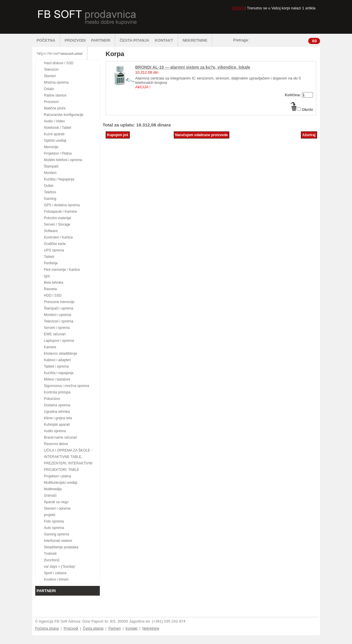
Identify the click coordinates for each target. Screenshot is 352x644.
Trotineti (50, 554)
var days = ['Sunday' (60, 567)
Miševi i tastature (57, 379)
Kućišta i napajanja (59, 373)
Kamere (50, 347)
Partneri (114, 628)
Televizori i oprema (59, 321)
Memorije (51, 147)
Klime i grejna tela (58, 418)
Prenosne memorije (59, 302)
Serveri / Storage (57, 224)
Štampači (51, 166)
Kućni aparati (54, 134)
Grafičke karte (55, 244)
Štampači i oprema (59, 308)
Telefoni (50, 192)
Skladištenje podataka (61, 547)
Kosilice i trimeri (56, 579)
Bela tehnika (54, 283)
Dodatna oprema (57, 405)
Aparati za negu (56, 502)
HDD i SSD (53, 295)
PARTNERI (103, 40)
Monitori (50, 173)
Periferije (51, 263)
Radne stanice (55, 95)
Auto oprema (54, 528)
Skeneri (50, 76)
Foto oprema (54, 521)
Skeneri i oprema (57, 508)
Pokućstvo (52, 399)
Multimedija (53, 489)
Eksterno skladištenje (61, 354)
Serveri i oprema (57, 328)
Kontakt (131, 628)
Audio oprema (55, 431)
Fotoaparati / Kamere (61, 212)
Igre (47, 276)
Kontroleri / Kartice (59, 237)
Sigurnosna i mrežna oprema (67, 386)
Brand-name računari (61, 437)
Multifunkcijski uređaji (61, 483)
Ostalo (49, 89)
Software (51, 231)
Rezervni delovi (56, 444)
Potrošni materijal (58, 218)
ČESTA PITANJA (135, 40)
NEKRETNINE (198, 40)
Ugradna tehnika (57, 412)
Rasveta (50, 289)
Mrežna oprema (56, 82)
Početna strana (47, 628)
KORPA (239, 8)
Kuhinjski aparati (57, 425)
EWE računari (55, 334)
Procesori (52, 102)
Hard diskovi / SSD (59, 63)
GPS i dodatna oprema (62, 205)
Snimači (50, 496)
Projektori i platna (58, 476)
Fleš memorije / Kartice (62, 270)
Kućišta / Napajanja (59, 179)
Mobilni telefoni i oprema (63, 160)
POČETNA (49, 40)
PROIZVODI (75, 40)
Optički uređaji (55, 141)
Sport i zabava (55, 573)
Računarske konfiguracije (64, 115)
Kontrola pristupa (57, 392)
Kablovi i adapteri (58, 360)
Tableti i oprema (57, 366)
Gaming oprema (57, 534)
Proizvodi (71, 628)
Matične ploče (55, 108)
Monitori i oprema (58, 315)
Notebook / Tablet (58, 128)
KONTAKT (166, 40)
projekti (50, 515)
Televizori (51, 70)
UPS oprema (54, 250)
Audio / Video (54, 121)
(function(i (52, 560)
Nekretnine (151, 628)
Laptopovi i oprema (59, 341)
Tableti (49, 257)
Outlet (49, 186)
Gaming (50, 199)
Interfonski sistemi (58, 541)
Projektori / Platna (58, 153)
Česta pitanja (93, 628)
